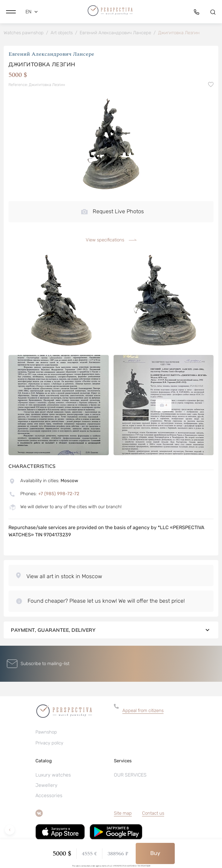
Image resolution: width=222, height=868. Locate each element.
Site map (123, 813)
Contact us (153, 813)
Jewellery (46, 785)
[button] (11, 12)
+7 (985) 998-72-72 (59, 494)
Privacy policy (49, 743)
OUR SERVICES (130, 775)
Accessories (49, 795)
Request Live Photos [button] (113, 211)
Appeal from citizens (143, 711)
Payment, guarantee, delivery (111, 630)
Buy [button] (155, 853)
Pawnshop (46, 732)
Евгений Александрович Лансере (51, 54)
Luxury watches (53, 775)
